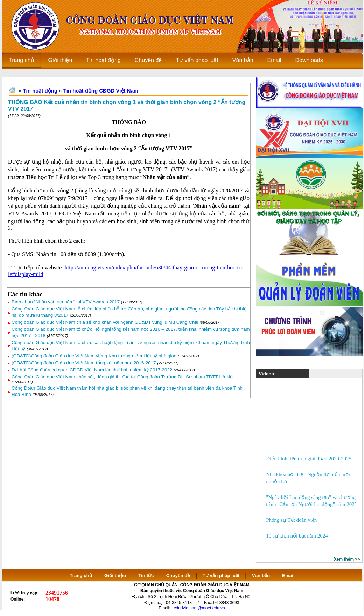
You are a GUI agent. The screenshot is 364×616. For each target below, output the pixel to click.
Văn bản (262, 576)
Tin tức (146, 576)
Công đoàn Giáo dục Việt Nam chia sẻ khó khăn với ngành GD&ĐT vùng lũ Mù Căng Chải (105, 322)
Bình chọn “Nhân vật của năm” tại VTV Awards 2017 (66, 302)
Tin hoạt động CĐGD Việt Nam (101, 91)
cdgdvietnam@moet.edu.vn (199, 608)
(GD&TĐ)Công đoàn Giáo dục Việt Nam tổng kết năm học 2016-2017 (84, 363)
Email (288, 576)
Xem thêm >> (347, 559)
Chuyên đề (178, 576)
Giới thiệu (115, 576)
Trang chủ (81, 576)
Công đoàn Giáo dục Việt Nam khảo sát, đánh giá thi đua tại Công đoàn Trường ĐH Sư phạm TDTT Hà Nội (123, 377)
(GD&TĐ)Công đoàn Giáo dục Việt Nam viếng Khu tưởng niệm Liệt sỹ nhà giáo (94, 356)
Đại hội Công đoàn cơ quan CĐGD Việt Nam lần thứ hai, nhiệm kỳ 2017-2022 (92, 370)
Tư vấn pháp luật (221, 576)
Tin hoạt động (40, 91)
